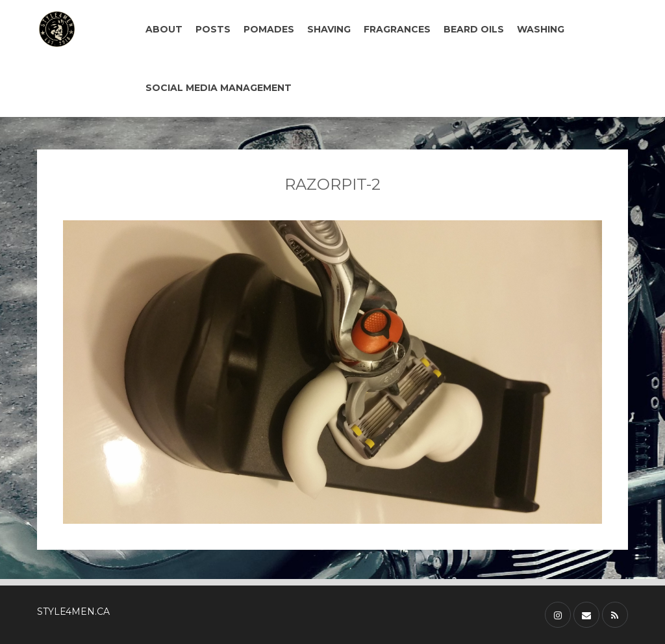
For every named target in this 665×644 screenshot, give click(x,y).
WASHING (541, 29)
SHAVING (329, 29)
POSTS (213, 29)
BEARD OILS (474, 29)
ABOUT (164, 29)
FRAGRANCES (397, 29)
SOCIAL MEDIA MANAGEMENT (219, 88)
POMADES (269, 29)
